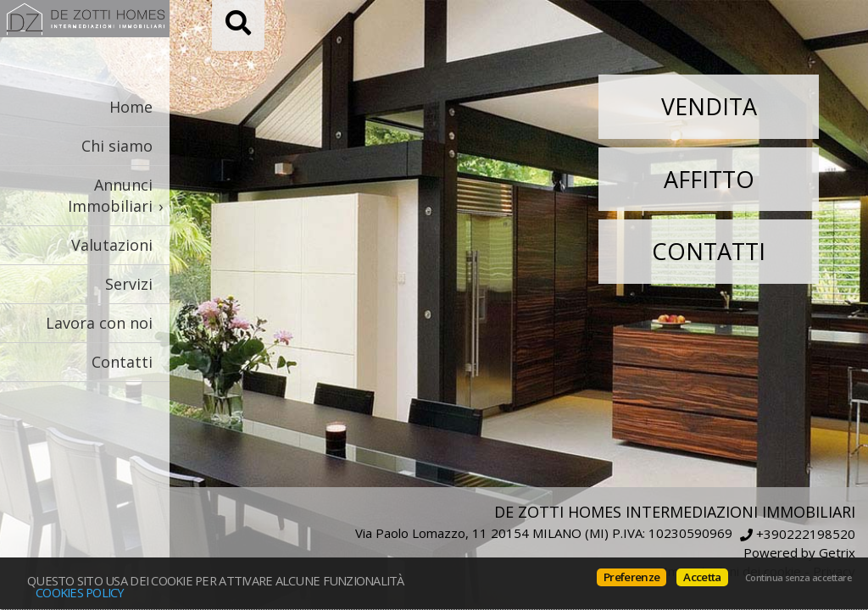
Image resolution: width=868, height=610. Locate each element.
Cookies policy (80, 592)
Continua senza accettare (798, 578)
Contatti (122, 362)
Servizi (129, 284)
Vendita (709, 106)
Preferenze (632, 577)
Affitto (709, 179)
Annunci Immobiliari (110, 195)
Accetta (702, 577)
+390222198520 (806, 535)
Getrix (837, 552)
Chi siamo (117, 146)
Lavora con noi (99, 323)
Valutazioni (112, 245)
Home (131, 107)
